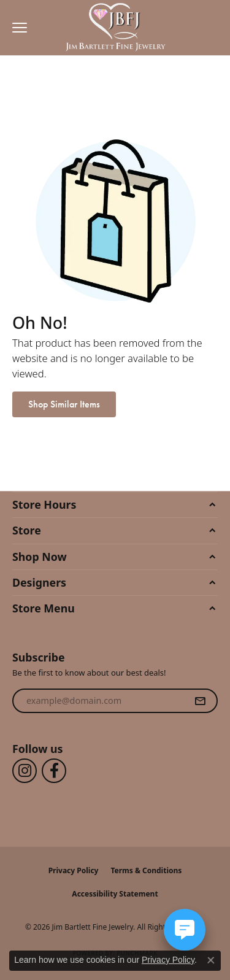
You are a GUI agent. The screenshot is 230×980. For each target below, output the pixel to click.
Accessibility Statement (115, 894)
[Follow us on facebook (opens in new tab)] (54, 771)
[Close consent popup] (211, 960)
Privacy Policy (74, 870)
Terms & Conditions (146, 870)
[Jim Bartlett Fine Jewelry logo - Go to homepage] (115, 28)
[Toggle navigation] (17, 28)
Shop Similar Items (64, 404)
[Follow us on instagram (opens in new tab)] (25, 771)
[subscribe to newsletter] (200, 701)
